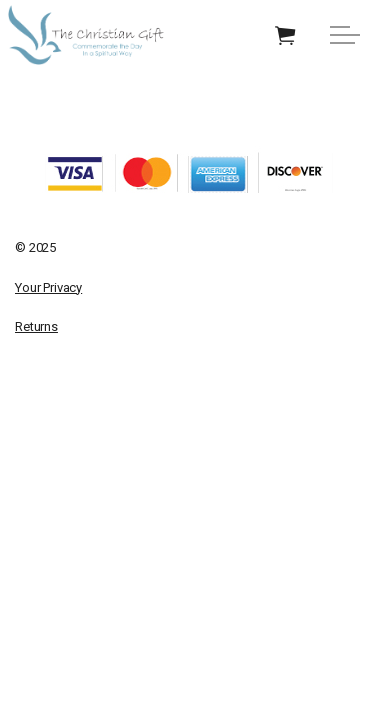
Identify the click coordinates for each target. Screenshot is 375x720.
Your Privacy (48, 287)
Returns (36, 326)
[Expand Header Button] (345, 35)
